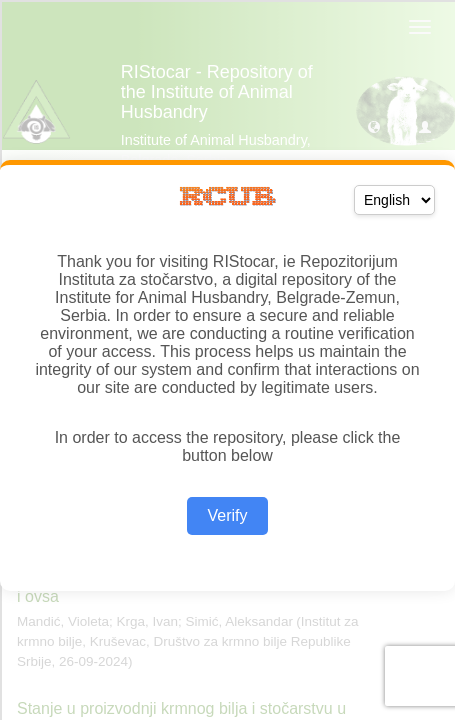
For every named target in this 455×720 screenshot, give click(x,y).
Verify (227, 515)
